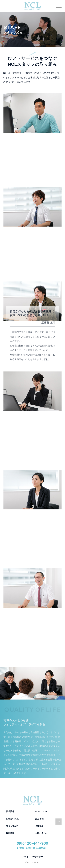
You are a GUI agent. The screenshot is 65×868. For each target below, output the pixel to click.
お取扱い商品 (12, 819)
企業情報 (39, 826)
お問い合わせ (41, 833)
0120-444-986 (32, 845)
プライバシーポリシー (33, 857)
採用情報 (10, 833)
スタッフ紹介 (12, 826)
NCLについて (42, 811)
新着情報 (10, 811)
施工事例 (39, 819)
